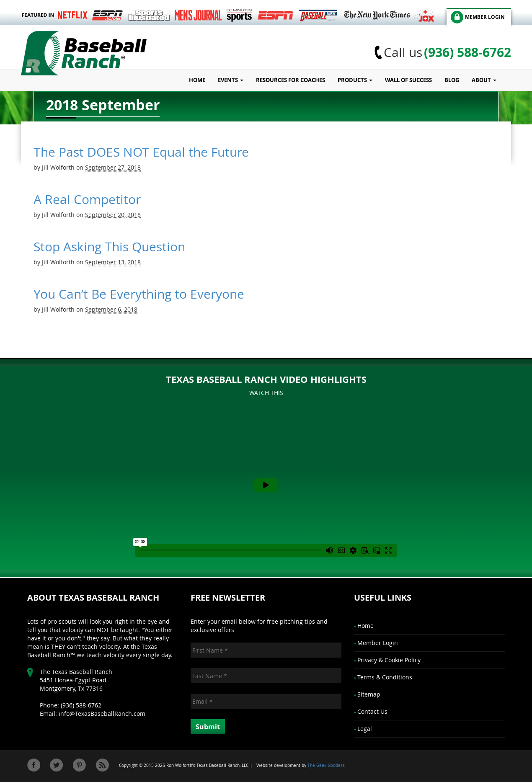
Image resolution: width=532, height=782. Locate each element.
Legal (365, 729)
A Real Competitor (87, 199)
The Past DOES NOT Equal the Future (141, 152)
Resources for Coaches (291, 80)
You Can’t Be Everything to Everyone (139, 294)
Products (355, 80)
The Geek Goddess (326, 765)
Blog (452, 80)
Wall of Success (408, 80)
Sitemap (369, 694)
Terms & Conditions (385, 677)
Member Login (378, 643)
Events (231, 80)
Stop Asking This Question (109, 247)
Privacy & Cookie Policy (389, 660)
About (484, 80)
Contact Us (372, 711)
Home (197, 80)
